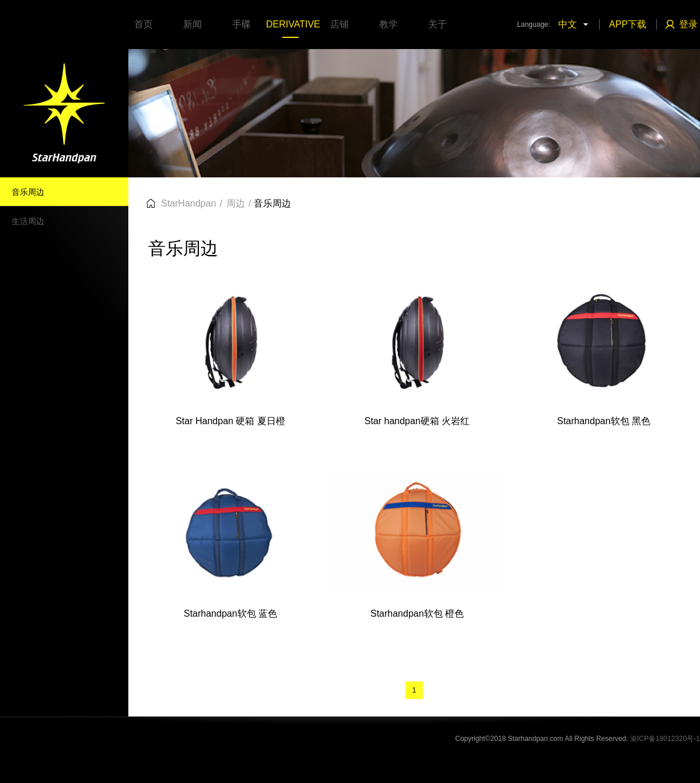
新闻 (192, 24)
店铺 (339, 24)
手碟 (242, 24)
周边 (236, 203)
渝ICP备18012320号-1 (665, 739)
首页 (143, 24)
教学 (388, 24)
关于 (437, 24)
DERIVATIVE (290, 24)
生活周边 (28, 221)
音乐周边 (28, 192)
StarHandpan (188, 203)
